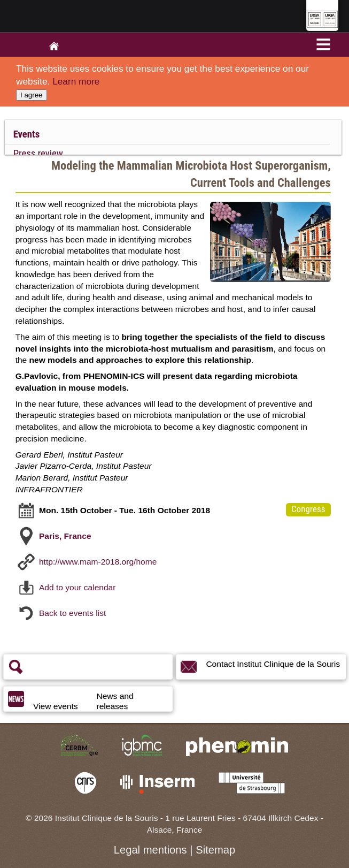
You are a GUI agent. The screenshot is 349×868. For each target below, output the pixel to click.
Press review (38, 154)
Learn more (76, 81)
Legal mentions (150, 850)
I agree (32, 95)
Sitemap (215, 850)
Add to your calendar (77, 587)
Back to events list (72, 612)
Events (26, 134)
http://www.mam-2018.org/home (98, 561)
